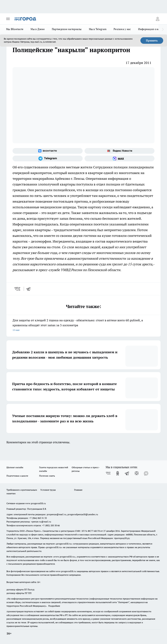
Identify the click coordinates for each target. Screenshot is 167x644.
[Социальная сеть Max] (120, 158)
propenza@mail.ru (57, 514)
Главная (78, 490)
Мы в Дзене (38, 29)
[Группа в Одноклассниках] (118, 473)
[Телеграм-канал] (48, 158)
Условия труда (48, 490)
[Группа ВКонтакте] (48, 151)
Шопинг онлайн (15, 467)
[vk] (18, 289)
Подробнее (54, 606)
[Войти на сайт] (158, 19)
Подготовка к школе (17, 476)
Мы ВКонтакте (15, 29)
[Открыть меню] (8, 19)
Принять (152, 41)
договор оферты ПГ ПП (19, 593)
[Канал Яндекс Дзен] (137, 473)
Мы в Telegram (98, 29)
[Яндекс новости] (120, 151)
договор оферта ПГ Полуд (20, 589)
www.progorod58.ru (36, 503)
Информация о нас (149, 29)
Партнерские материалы (67, 29)
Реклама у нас (122, 29)
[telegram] (30, 289)
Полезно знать (47, 476)
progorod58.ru (64, 544)
